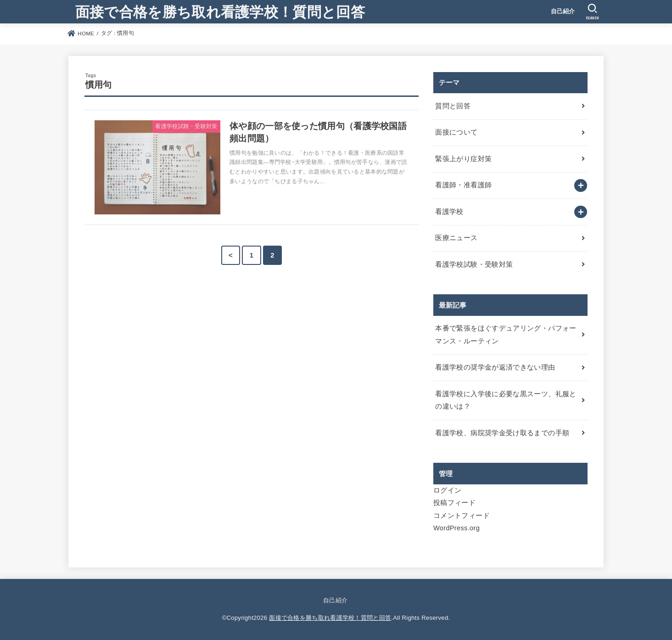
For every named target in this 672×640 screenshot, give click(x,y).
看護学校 (449, 212)
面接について (456, 132)
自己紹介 (563, 11)
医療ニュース (456, 238)
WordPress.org (456, 528)
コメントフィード (462, 516)
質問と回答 (453, 106)
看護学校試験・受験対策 (474, 264)
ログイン (447, 490)
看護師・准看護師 (463, 185)
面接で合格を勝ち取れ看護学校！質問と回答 (220, 11)
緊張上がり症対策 (463, 159)
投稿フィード (454, 503)
